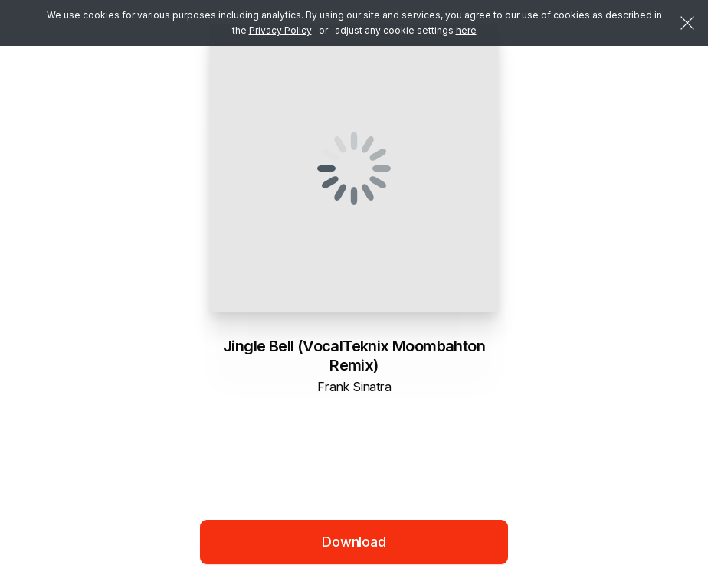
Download (354, 542)
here (466, 30)
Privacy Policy (280, 30)
